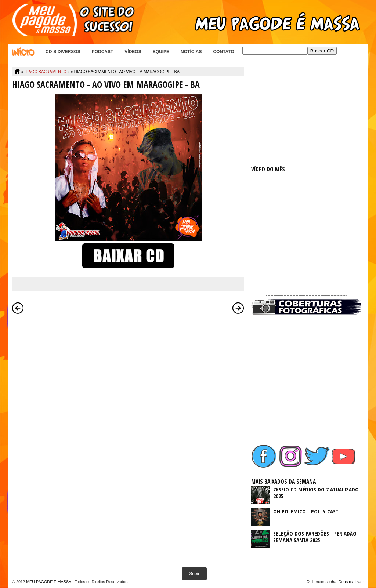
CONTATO (223, 52)
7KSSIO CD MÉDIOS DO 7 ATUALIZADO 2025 (316, 493)
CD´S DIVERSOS (63, 52)
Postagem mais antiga (238, 308)
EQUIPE (161, 52)
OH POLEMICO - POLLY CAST (306, 511)
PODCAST (103, 52)
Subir (194, 574)
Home (24, 52)
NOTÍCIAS (191, 52)
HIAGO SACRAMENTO (46, 72)
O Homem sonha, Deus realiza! (334, 582)
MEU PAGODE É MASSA (49, 582)
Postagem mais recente (18, 308)
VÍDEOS (133, 52)
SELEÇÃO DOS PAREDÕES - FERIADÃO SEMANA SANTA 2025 (315, 537)
